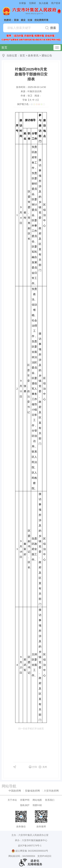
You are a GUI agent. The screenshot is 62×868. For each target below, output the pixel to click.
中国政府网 (15, 791)
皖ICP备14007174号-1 (30, 846)
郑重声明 (25, 800)
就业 (23, 20)
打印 (35, 767)
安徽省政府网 (32, 791)
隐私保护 (25, 805)
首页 (4, 48)
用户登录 (56, 3)
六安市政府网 (51, 791)
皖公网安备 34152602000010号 (30, 851)
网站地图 (37, 800)
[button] (21, 3)
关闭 (45, 767)
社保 (30, 20)
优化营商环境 (41, 20)
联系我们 (50, 800)
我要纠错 (37, 805)
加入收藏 (43, 3)
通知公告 (47, 56)
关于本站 (12, 800)
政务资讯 (33, 56)
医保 (16, 20)
